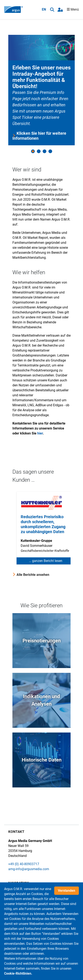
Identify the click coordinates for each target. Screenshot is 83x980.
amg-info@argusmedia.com (29, 869)
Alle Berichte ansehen (33, 575)
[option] (41, 90)
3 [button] (45, 151)
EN (44, 9)
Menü (73, 9)
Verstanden (67, 891)
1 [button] (33, 151)
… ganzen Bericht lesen (46, 561)
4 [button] (50, 151)
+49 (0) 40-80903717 (24, 864)
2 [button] (39, 151)
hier (40, 433)
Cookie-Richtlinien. (18, 974)
